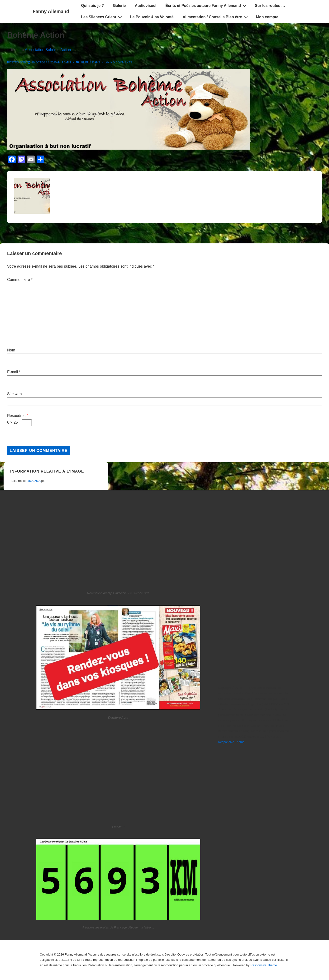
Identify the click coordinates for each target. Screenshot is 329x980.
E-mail (12, 372)
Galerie (119, 6)
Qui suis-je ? (92, 6)
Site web (14, 394)
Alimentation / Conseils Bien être (216, 17)
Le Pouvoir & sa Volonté (152, 17)
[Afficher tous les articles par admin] (64, 62)
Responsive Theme (231, 742)
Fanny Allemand (51, 11)
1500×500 (34, 481)
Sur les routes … (270, 6)
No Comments (121, 62)
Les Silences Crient (102, 17)
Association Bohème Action (48, 50)
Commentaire (20, 280)
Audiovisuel (146, 6)
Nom (11, 350)
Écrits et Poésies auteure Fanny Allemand (207, 5)
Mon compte (267, 17)
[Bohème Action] (44, 62)
